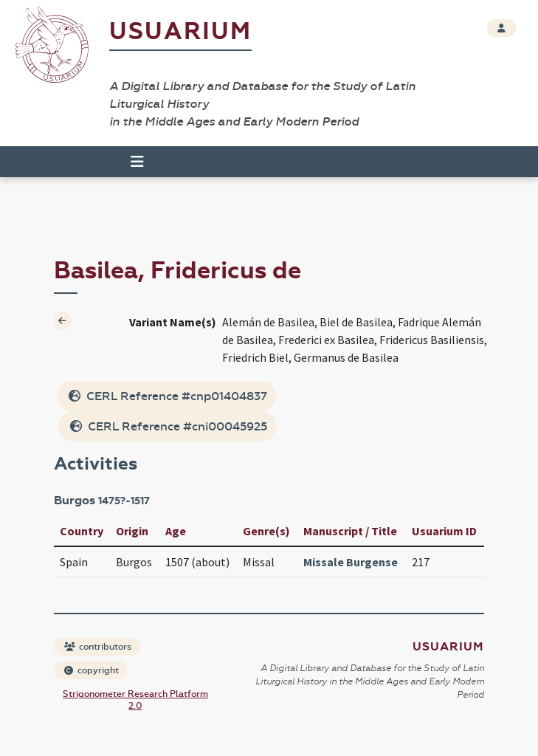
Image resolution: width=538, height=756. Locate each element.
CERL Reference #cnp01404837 (168, 396)
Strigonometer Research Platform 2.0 (135, 700)
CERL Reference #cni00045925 (169, 426)
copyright (92, 670)
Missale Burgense (351, 562)
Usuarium (180, 31)
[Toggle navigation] (137, 162)
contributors (98, 647)
